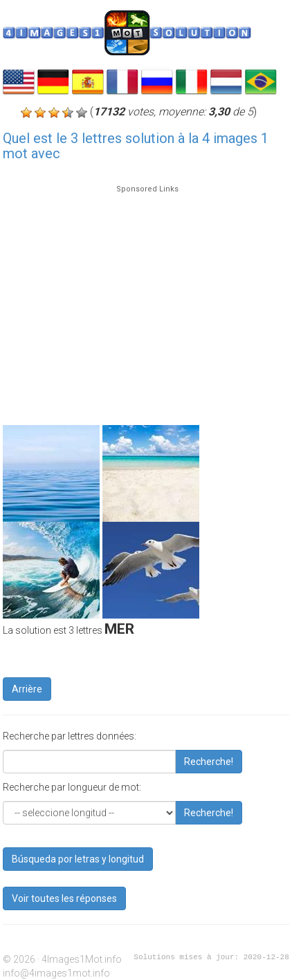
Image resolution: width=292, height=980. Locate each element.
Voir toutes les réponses (64, 898)
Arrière (27, 689)
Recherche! (209, 762)
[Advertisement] (143, 299)
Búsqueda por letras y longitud (78, 859)
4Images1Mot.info (82, 959)
